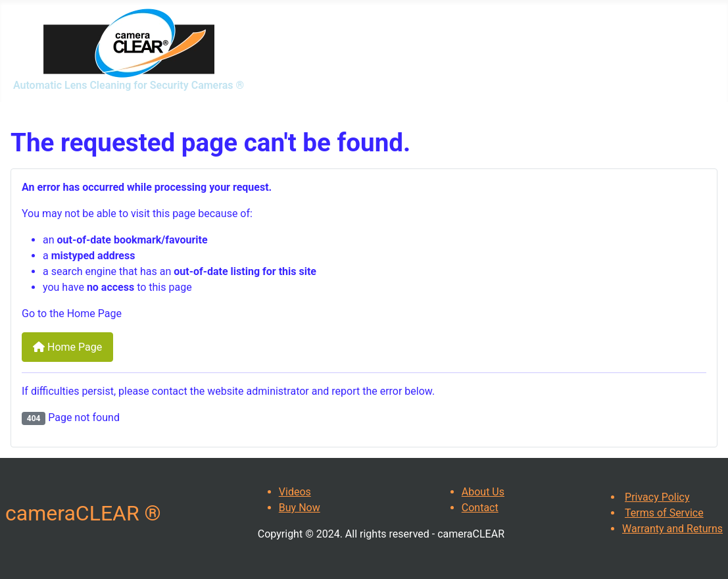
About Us (483, 492)
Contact (480, 508)
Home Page (67, 347)
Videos (295, 492)
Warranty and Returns (672, 529)
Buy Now (300, 508)
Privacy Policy (657, 497)
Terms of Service (664, 513)
